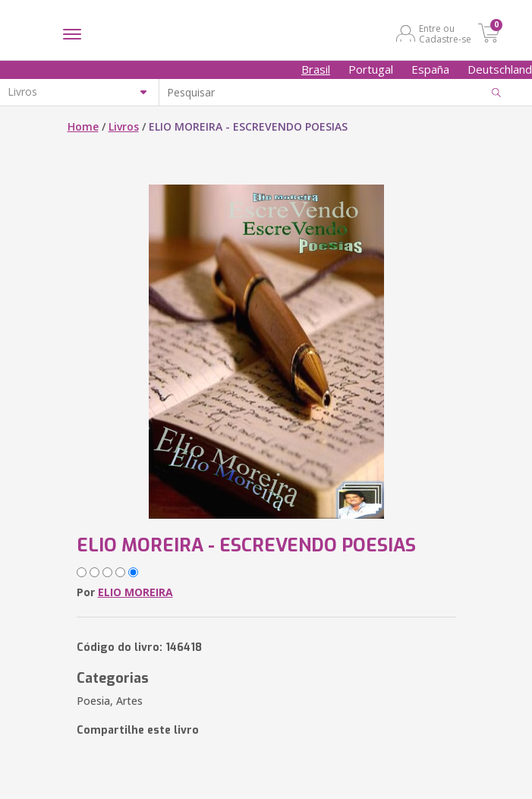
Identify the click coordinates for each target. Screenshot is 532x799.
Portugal (371, 69)
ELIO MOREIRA (135, 592)
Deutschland (500, 69)
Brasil (316, 69)
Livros (124, 126)
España (430, 69)
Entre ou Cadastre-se (445, 33)
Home (83, 126)
